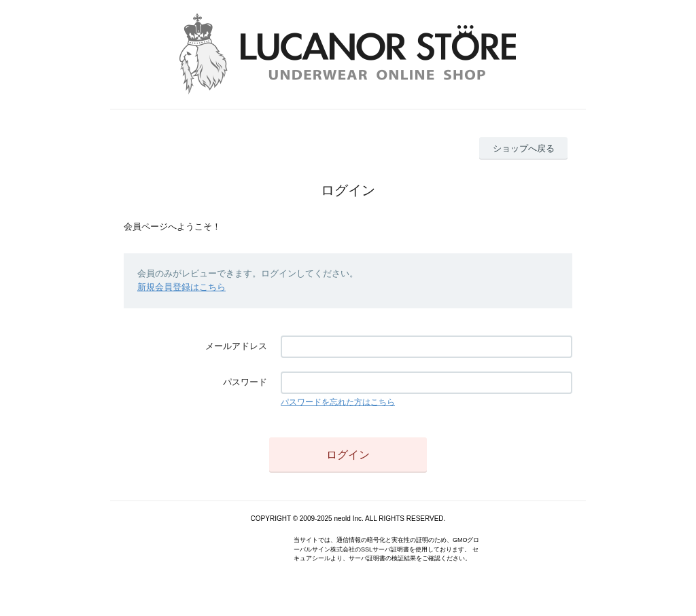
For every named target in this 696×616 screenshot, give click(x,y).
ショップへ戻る (524, 148)
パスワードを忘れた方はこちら (338, 402)
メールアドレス (236, 346)
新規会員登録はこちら (181, 287)
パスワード (245, 382)
